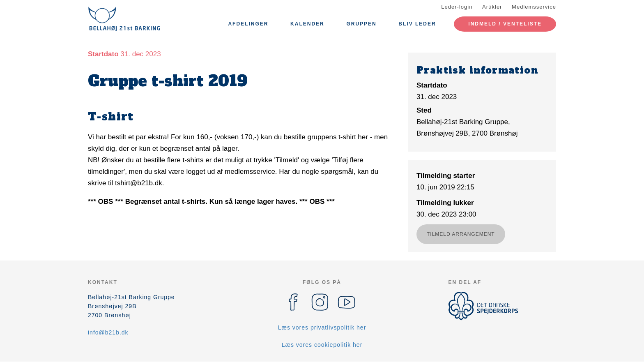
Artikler (492, 7)
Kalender (307, 24)
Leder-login (457, 7)
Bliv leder (417, 24)
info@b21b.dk (108, 332)
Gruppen (361, 24)
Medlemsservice (534, 7)
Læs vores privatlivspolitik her (322, 327)
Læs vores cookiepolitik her (322, 345)
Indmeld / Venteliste (505, 24)
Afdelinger (248, 24)
